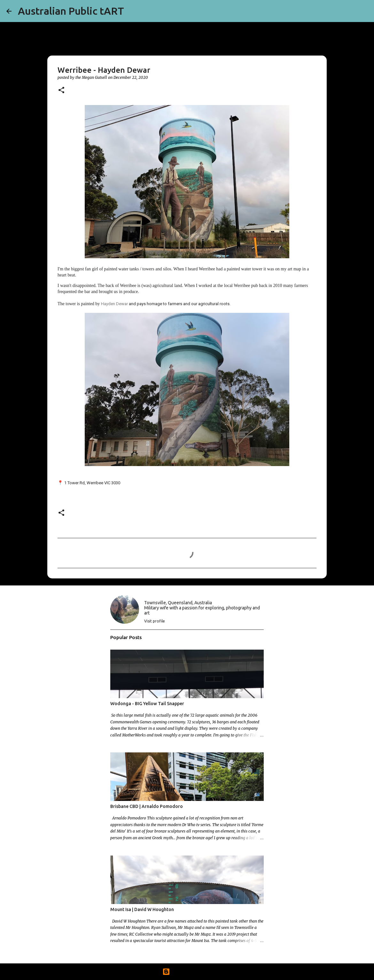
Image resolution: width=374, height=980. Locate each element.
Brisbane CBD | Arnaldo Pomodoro (147, 806)
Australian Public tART (71, 11)
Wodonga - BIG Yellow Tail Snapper (147, 704)
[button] (61, 90)
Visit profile (155, 621)
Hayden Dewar (114, 304)
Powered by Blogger (187, 972)
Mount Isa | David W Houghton (142, 909)
